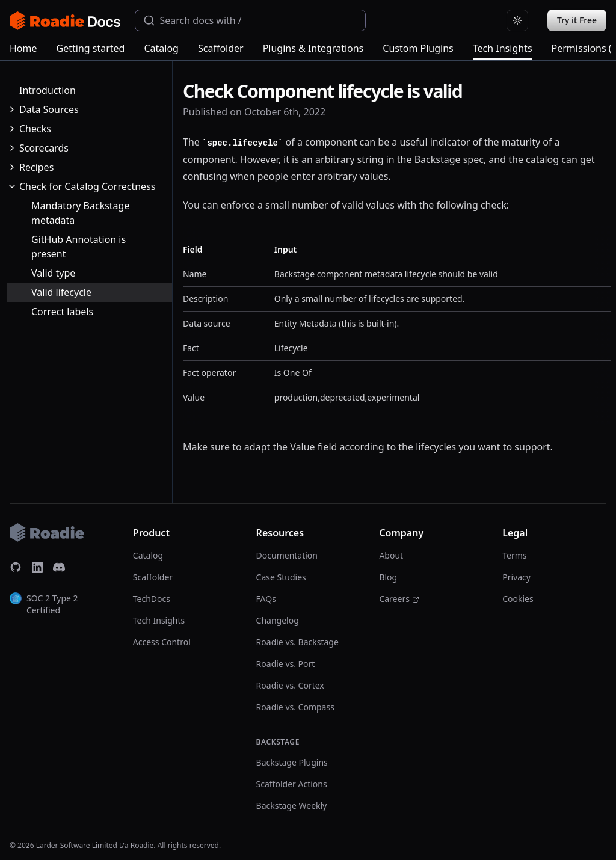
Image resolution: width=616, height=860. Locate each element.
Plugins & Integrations (313, 48)
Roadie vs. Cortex (290, 685)
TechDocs (152, 599)
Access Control (162, 642)
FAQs (266, 599)
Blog (388, 577)
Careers (399, 599)
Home (23, 48)
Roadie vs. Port (286, 664)
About (391, 555)
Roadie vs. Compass (295, 707)
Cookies (518, 599)
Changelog (278, 620)
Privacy (516, 577)
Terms (514, 555)
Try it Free (577, 20)
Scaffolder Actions (292, 784)
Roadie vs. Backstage (297, 642)
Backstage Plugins (292, 762)
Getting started (91, 48)
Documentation (287, 555)
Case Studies (281, 577)
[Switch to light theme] (517, 20)
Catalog (161, 48)
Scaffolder (221, 48)
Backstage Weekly (292, 806)
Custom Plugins (418, 48)
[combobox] (250, 20)
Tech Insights (503, 51)
